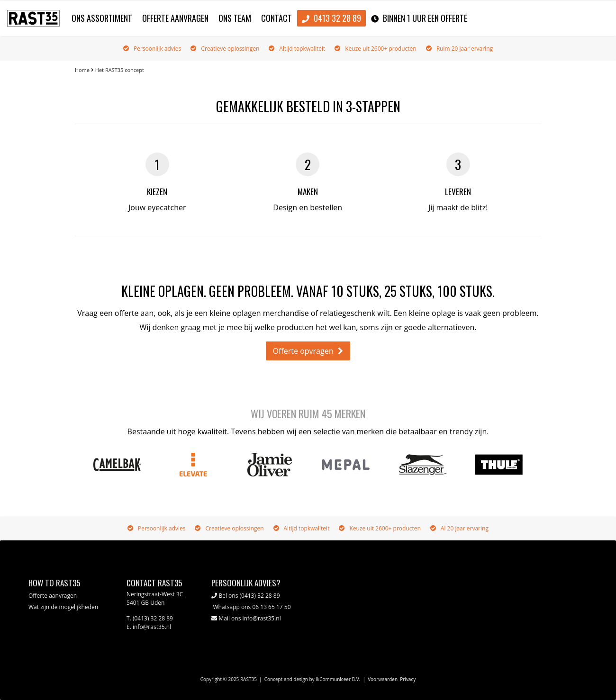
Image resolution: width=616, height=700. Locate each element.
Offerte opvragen (303, 351)
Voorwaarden (383, 679)
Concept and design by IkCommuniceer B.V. (313, 679)
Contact (276, 18)
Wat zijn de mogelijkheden (63, 607)
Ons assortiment (102, 18)
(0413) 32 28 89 (260, 596)
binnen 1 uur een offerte (419, 19)
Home (82, 70)
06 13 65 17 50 (271, 607)
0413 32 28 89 (331, 19)
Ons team (235, 18)
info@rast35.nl (262, 618)
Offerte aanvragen (175, 18)
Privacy (408, 679)
